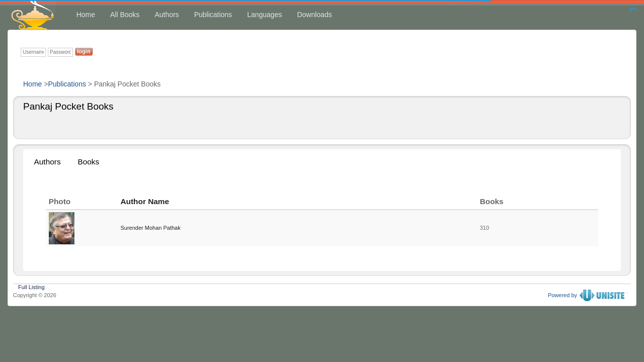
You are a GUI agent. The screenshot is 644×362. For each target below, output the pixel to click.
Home (86, 15)
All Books (125, 15)
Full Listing (31, 286)
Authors (167, 15)
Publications (213, 15)
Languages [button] (264, 15)
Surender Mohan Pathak (150, 228)
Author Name (145, 201)
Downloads (314, 15)
